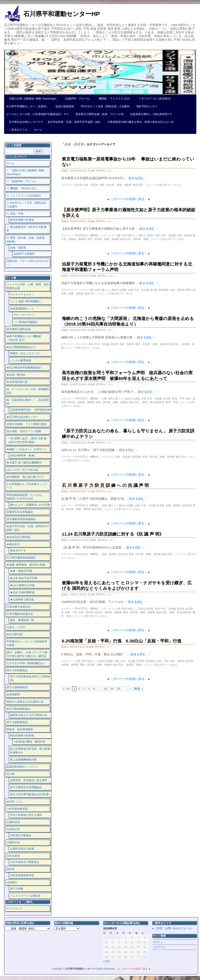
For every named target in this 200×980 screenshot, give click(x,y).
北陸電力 (12, 882)
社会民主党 (13, 829)
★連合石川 (13, 544)
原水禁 (79, 185)
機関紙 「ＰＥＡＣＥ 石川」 (114, 99)
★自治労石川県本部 (18, 537)
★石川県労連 (14, 634)
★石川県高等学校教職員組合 (24, 368)
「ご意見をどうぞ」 (18, 130)
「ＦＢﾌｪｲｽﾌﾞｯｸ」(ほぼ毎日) (153, 99)
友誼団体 (164, 290)
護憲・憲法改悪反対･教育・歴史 (160, 402)
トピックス (108, 235)
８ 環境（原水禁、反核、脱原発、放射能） (27, 240)
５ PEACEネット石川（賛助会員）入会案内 (27, 205)
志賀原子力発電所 (24, 254)
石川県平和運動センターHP (62, 14)
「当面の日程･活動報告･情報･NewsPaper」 (33, 99)
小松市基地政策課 (17, 809)
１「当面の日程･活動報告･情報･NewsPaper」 (26, 172)
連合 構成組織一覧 (22, 620)
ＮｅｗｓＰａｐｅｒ (22, 294)
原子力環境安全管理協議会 (26, 787)
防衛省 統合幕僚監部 (20, 729)
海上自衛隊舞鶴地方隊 (23, 760)
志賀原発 (136, 457)
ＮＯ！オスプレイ (24, 315)
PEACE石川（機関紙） (88, 235)
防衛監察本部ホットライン (22, 767)
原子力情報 (17, 889)
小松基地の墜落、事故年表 (29, 742)
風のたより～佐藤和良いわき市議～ (31, 505)
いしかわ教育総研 (21, 360)
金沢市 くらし (15, 802)
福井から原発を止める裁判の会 (25, 702)
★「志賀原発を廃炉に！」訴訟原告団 (28, 402)
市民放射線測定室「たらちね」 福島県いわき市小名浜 (28, 497)
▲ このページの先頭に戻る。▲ (129, 199)
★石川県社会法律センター (22, 417)
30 (119, 689)
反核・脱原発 (91, 185)
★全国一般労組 (16, 375)
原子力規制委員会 (17, 722)
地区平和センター (146, 106)
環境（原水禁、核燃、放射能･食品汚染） (122, 185)
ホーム (38, 130)
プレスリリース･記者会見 (25, 896)
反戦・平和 (178, 399)
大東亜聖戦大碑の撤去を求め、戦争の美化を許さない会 (139, 122)
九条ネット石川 (16, 627)
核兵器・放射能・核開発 (81, 402)
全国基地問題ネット (22, 309)
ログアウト (159, 947)
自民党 (11, 869)
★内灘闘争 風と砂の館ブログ (25, 477)
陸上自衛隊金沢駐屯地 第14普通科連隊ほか (30, 751)
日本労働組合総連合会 (20, 614)
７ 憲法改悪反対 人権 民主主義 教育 (27, 229)
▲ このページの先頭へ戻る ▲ (134, 969)
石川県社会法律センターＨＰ (25, 122)
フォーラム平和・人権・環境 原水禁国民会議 (28, 286)
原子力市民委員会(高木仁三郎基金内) (30, 678)
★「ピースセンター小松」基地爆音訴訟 (28, 391)
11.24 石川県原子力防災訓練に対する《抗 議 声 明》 (113, 534)
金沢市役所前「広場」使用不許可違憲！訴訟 (74, 122)
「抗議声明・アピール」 (77, 99)
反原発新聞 (13, 695)
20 (112, 689)
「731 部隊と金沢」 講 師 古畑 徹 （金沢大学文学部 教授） (27, 440)
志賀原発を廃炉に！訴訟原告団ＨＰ (151, 114)
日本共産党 (13, 856)
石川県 (11, 774)
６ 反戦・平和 (15, 214)
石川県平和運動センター (79, 969)
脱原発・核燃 (141, 239)
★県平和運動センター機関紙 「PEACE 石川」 (24, 338)
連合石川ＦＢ (18, 550)
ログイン (158, 942)
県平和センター (105, 171)
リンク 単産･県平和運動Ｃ (26, 301)
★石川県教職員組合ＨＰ (21, 347)
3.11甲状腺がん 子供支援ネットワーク (27, 486)
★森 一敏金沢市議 (21, 571)
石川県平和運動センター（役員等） (28, 106)
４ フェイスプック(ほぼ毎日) (24, 196)
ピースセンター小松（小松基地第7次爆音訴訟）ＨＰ (38, 114)
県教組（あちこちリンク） (26, 353)
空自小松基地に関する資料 (26, 815)
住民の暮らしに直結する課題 (137, 235)
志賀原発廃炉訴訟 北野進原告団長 (31, 410)
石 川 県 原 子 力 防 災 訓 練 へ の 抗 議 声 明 (105, 485)
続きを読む (138, 178)
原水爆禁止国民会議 (18, 329)
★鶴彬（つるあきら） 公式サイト (27, 449)
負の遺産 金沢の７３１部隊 (24, 431)
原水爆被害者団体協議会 (21, 519)
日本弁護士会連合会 (18, 607)
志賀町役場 (13, 822)
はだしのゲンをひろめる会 (22, 470)
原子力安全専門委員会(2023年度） (31, 794)
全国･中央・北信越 (165, 235)
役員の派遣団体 (63, 106)
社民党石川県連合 (21, 835)
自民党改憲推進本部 (22, 875)
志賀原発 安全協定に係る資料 (29, 780)
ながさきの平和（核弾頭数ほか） (26, 663)
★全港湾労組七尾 (17, 382)
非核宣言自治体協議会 (20, 512)
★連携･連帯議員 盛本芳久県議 (26, 565)
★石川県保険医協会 (18, 709)
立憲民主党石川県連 (22, 849)
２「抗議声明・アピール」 (22, 181)
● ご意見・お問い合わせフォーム (172, 928)
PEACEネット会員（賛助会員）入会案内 (104, 106)
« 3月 (106, 961)
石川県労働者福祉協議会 (21, 558)
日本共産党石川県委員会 (25, 862)
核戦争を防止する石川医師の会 (29, 715)
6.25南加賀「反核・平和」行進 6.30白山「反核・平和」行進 (122, 641)
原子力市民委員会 (17, 670)
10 (106, 689)
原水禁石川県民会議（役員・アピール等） (99, 114)
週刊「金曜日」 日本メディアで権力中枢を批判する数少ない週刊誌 (27, 654)
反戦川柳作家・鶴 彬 (22, 455)
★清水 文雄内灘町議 (22, 592)
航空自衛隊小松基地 (22, 220)
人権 (118, 235)
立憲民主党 (13, 843)
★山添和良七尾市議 (22, 600)
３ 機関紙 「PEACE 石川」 (23, 188)
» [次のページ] (130, 689)
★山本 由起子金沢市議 (24, 578)
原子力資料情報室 (17, 687)
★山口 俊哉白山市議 (22, 585)
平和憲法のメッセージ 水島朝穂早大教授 (27, 643)
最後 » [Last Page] (138, 689)
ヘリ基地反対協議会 (25, 322)
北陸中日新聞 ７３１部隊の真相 (26, 424)
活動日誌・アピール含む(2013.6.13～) (27, 263)
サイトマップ (14, 908)
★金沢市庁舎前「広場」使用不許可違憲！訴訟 (28, 528)
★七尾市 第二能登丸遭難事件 (24, 463)
